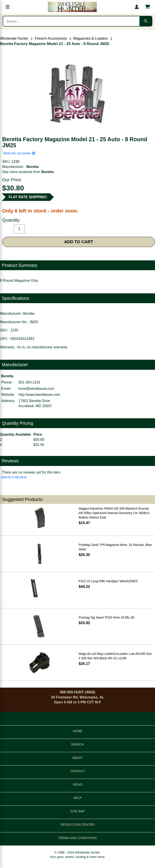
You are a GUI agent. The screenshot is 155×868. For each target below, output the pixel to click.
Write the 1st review (19, 153)
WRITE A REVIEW (14, 477)
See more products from (28, 172)
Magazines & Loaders (91, 38)
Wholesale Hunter (14, 38)
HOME (78, 731)
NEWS (78, 784)
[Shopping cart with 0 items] (147, 7)
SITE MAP (77, 811)
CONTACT (77, 771)
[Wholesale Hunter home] (72, 7)
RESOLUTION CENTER (77, 825)
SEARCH (77, 744)
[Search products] (71, 21)
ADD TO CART (79, 242)
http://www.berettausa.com (39, 395)
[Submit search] (146, 21)
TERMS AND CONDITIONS (77, 838)
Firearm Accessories (51, 38)
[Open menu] (8, 7)
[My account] (137, 7)
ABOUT (77, 758)
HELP (77, 798)
